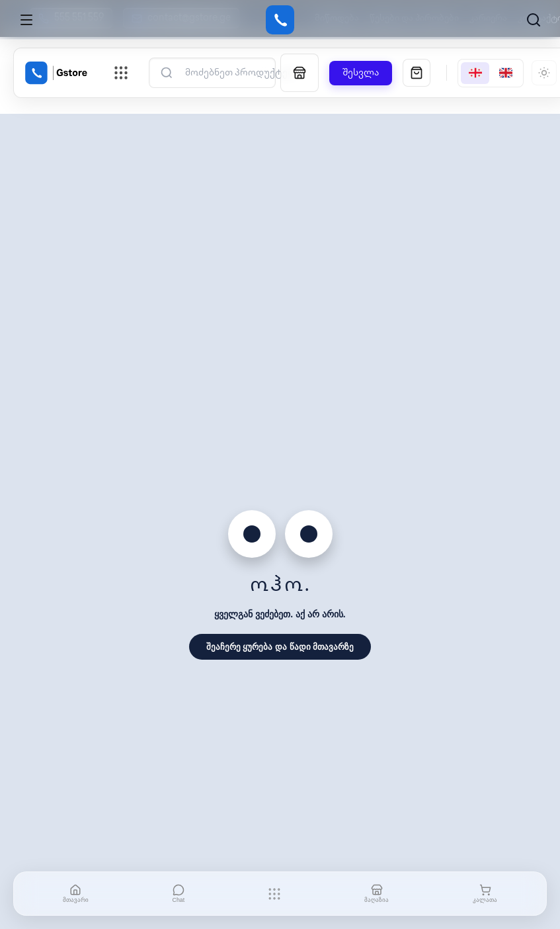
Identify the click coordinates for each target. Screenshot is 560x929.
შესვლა (361, 73)
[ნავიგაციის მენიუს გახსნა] (121, 73)
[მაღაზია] (300, 73)
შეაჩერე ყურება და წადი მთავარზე (280, 647)
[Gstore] (280, 20)
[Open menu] (26, 20)
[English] (506, 73)
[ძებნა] (238, 73)
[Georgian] (475, 73)
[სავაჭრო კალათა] (417, 73)
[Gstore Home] (56, 73)
